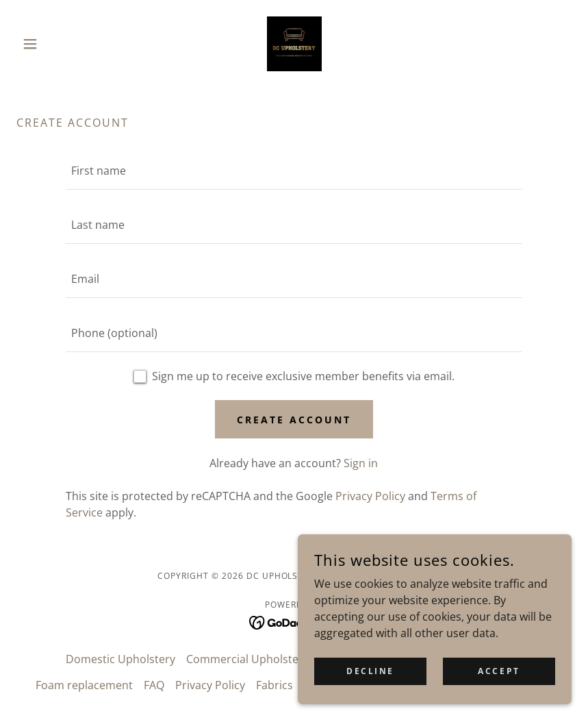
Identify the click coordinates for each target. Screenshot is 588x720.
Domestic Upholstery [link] (120, 659)
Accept (499, 671)
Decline (370, 671)
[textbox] (294, 171)
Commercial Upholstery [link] (247, 659)
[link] (294, 44)
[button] (58, 44)
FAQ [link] (154, 685)
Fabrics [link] (274, 685)
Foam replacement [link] (84, 685)
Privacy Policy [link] (370, 496)
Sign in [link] (361, 463)
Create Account (294, 420)
